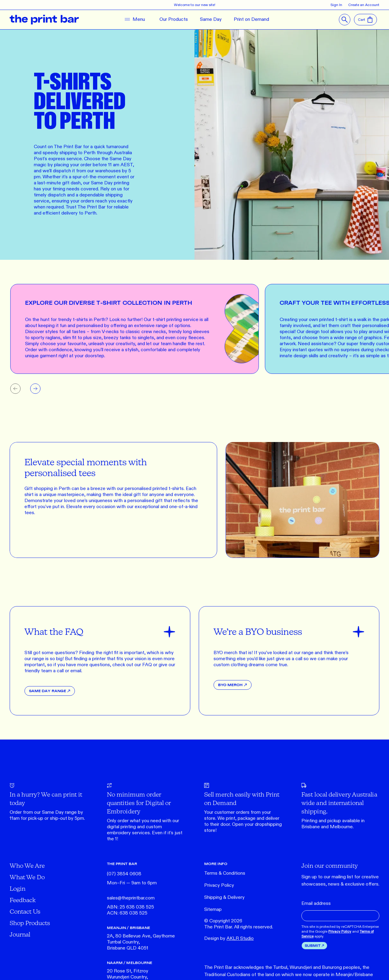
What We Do (27, 877)
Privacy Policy (219, 885)
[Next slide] (35, 389)
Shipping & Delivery (224, 897)
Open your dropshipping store (243, 827)
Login (18, 888)
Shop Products (30, 923)
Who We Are (27, 865)
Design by (229, 939)
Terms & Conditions (225, 873)
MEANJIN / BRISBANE (129, 928)
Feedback (23, 900)
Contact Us (25, 911)
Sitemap (213, 910)
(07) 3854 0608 (124, 874)
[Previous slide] (15, 389)
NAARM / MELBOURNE (130, 963)
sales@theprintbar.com (131, 898)
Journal (20, 934)
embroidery (119, 833)
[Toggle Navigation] (134, 20)
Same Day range (59, 812)
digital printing (121, 827)
